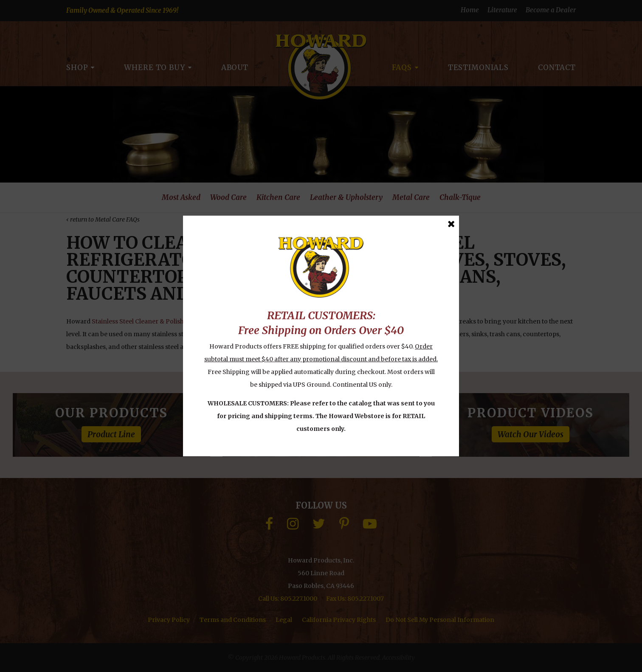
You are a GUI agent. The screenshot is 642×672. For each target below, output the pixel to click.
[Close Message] (451, 224)
